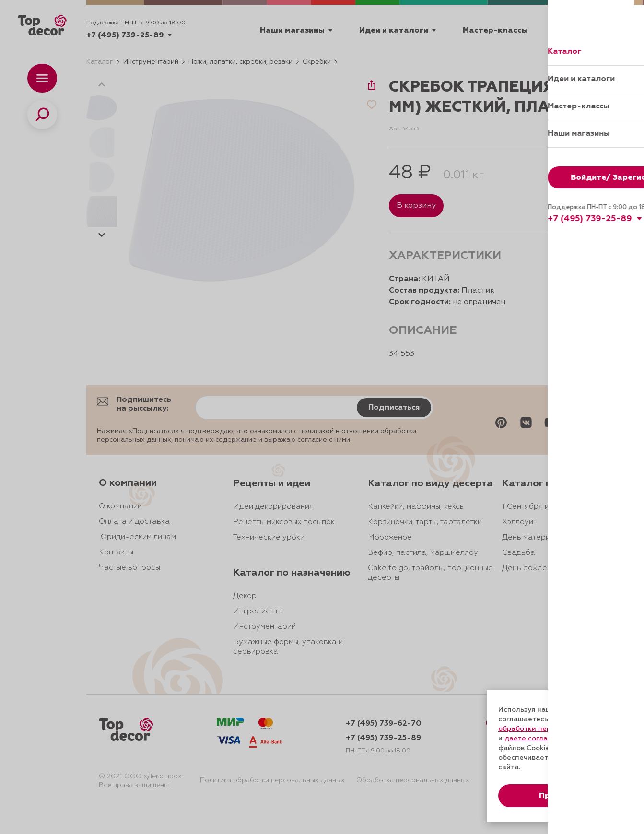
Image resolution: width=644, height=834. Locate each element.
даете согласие (532, 739)
